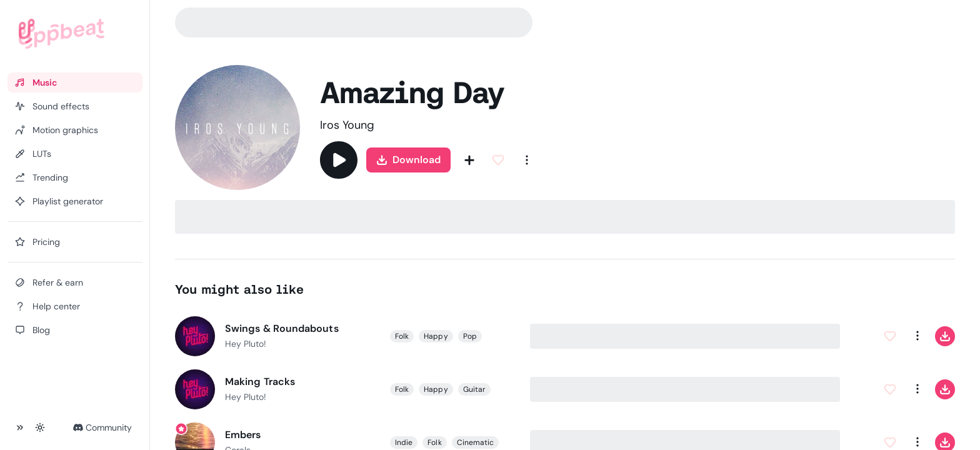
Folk (402, 336)
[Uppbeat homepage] (62, 34)
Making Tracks (260, 382)
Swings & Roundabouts (282, 328)
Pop (469, 336)
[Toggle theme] (40, 427)
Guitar (474, 389)
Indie (404, 442)
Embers (243, 435)
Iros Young (347, 125)
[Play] (339, 160)
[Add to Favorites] (498, 160)
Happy (436, 336)
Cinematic (475, 442)
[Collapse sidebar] (20, 427)
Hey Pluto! (246, 344)
